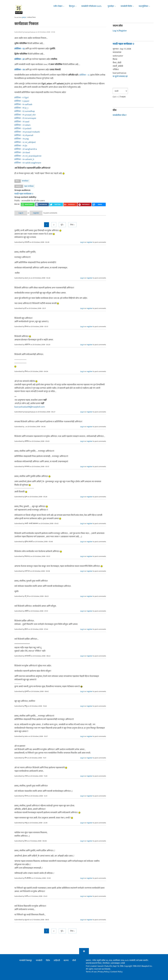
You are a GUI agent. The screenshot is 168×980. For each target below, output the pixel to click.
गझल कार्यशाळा (29, 186)
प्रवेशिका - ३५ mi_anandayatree (28, 156)
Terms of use (91, 972)
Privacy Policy (104, 972)
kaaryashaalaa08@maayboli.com (30, 407)
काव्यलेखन (25, 181)
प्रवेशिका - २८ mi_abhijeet (25, 142)
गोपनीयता (106, 963)
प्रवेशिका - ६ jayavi (22, 101)
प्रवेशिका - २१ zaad (22, 122)
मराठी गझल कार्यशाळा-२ (24, 194)
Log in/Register (120, 31)
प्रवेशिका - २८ (85, 75)
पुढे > (62, 225)
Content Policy (116, 972)
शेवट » (72, 225)
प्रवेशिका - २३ (20, 49)
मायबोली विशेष (126, 6)
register (36, 213)
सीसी (74, 960)
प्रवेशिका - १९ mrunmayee (25, 118)
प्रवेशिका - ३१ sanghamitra (26, 149)
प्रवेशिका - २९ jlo (21, 146)
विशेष (48, 960)
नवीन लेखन (58, 6)
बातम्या (66, 960)
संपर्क (123, 963)
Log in (21, 213)
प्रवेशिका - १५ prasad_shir (25, 115)
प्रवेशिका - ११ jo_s (21, 108)
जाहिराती (57, 960)
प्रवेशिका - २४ (20, 70)
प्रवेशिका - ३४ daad (22, 153)
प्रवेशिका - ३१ (19, 59)
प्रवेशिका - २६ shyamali (24, 135)
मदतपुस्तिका (143, 6)
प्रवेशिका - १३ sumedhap (25, 111)
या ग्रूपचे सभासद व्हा (120, 76)
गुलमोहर (111, 6)
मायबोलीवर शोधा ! (120, 115)
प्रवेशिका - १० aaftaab (23, 104)
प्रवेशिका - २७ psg (22, 139)
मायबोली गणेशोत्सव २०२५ (91, 6)
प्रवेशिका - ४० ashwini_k (24, 159)
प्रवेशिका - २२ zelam (22, 125)
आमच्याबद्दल (116, 963)
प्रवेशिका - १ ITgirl (21, 98)
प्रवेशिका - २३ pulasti (23, 129)
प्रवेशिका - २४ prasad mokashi (27, 132)
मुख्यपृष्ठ (24, 17)
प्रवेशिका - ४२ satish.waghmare (28, 163)
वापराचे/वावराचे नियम (94, 963)
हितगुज (72, 6)
